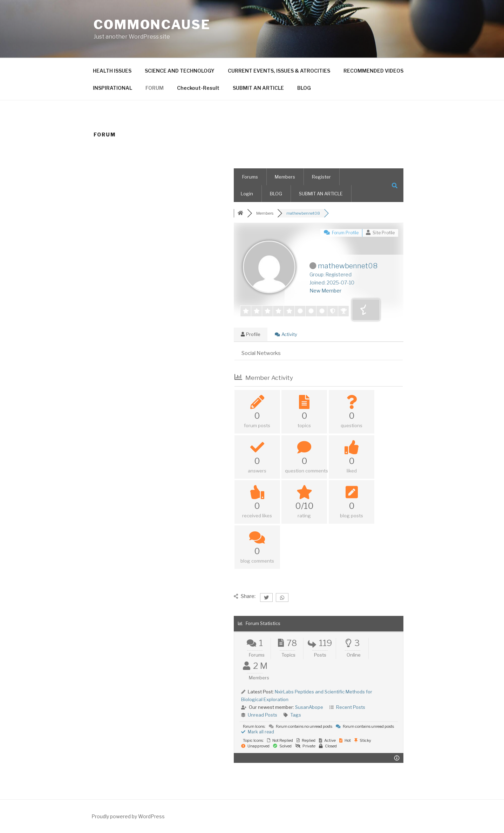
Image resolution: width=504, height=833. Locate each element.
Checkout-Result (198, 88)
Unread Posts (263, 715)
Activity (286, 334)
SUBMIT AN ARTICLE (258, 88)
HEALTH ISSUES (112, 71)
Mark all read (258, 732)
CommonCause (152, 25)
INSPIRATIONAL (113, 88)
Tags (296, 715)
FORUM (155, 88)
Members (285, 177)
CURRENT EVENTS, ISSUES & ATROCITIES (279, 71)
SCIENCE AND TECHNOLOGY (180, 71)
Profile (251, 334)
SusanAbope (309, 707)
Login (247, 194)
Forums (250, 177)
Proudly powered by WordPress (128, 816)
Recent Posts (351, 707)
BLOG (304, 88)
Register (321, 177)
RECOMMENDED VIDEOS (373, 71)
